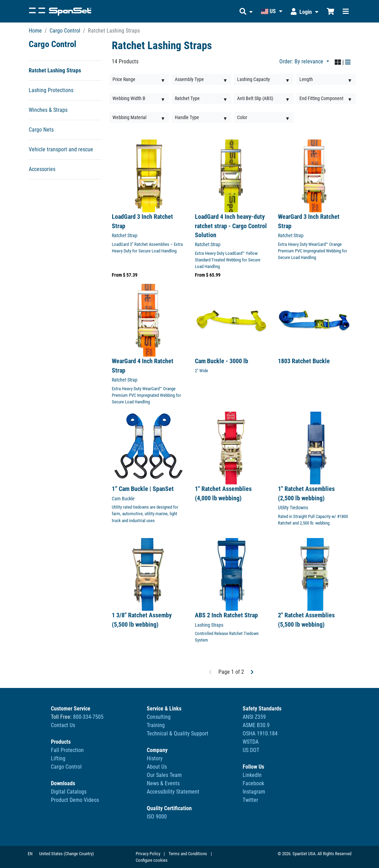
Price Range (124, 79)
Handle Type (187, 117)
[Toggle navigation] (346, 11)
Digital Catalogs (69, 792)
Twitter (250, 800)
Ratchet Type (187, 98)
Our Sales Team (164, 775)
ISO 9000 (157, 817)
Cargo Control (65, 31)
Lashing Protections (51, 90)
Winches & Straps (48, 110)
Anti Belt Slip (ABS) (255, 98)
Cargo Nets (41, 130)
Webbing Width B (129, 98)
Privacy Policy (148, 854)
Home (35, 31)
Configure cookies (152, 860)
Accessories (42, 169)
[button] (246, 11)
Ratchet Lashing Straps (55, 70)
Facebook (253, 783)
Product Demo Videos (75, 800)
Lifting (58, 758)
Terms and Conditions (188, 854)
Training (156, 725)
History (155, 758)
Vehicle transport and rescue (61, 149)
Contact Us (63, 725)
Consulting (159, 717)
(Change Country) (79, 854)
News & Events (163, 783)
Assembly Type (189, 79)
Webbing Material (129, 117)
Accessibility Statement (173, 792)
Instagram (254, 792)
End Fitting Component (321, 98)
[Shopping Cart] (331, 11)
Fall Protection (67, 750)
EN (30, 854)
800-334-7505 (88, 717)
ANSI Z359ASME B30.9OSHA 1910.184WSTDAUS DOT (260, 733)
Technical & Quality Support (178, 733)
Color (242, 117)
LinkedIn (252, 775)
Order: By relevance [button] (302, 61)
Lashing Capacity (254, 79)
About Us (157, 767)
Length (306, 79)
